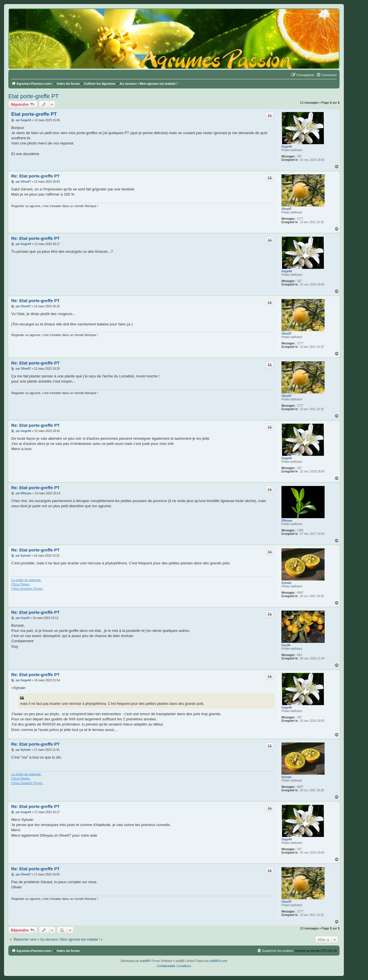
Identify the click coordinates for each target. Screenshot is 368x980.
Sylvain (286, 583)
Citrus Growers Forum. (27, 589)
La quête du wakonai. (26, 580)
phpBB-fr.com (219, 961)
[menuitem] (326, 75)
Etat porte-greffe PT (33, 96)
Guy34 (286, 645)
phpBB (144, 961)
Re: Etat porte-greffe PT (35, 176)
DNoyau (287, 521)
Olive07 (287, 209)
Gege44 (287, 147)
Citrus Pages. (21, 584)
